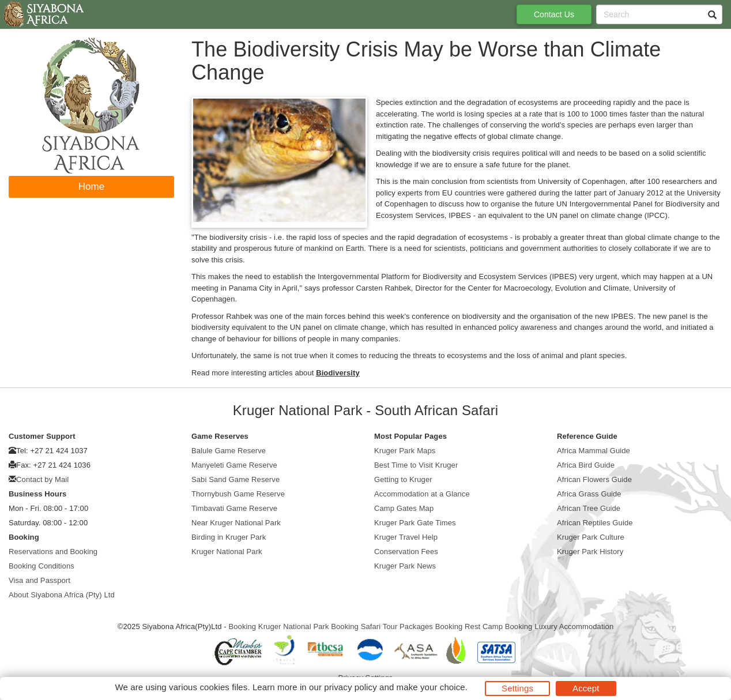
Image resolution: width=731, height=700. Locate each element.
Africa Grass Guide (589, 494)
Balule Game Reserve (229, 451)
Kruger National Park (227, 552)
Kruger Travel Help (406, 537)
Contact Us (554, 14)
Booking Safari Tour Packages (382, 626)
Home (92, 187)
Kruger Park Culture (591, 537)
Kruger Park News (405, 566)
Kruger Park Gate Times (415, 523)
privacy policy (350, 687)
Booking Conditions (42, 566)
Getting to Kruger (403, 479)
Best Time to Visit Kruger (416, 465)
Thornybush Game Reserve (238, 494)
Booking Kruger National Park (278, 626)
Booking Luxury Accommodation (559, 626)
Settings (517, 688)
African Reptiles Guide (595, 523)
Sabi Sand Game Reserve (235, 479)
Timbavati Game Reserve (234, 508)
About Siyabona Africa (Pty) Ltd (62, 595)
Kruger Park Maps (405, 451)
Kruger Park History (590, 552)
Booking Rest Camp (469, 626)
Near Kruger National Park (236, 523)
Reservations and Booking (53, 552)
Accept (586, 688)
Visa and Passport (39, 580)
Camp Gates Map (404, 508)
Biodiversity (338, 373)
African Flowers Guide (594, 479)
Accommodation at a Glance (422, 494)
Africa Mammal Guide (594, 451)
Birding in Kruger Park (229, 537)
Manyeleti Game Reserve (234, 465)
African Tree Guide (589, 508)
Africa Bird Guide (586, 465)
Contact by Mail (42, 479)
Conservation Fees (406, 552)
